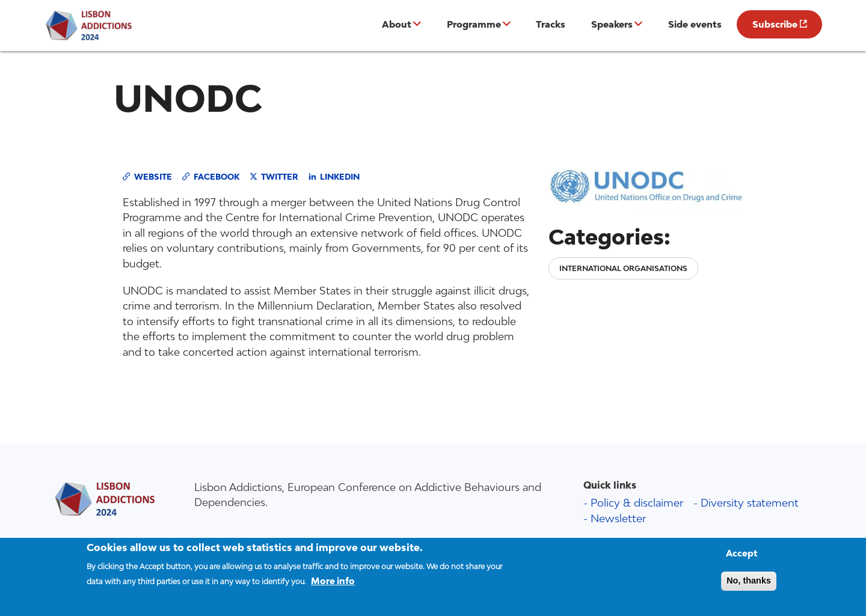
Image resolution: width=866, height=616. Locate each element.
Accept (742, 559)
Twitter (280, 177)
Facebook (216, 177)
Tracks (551, 24)
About (397, 24)
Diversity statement (750, 503)
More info (333, 586)
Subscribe (775, 24)
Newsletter (618, 518)
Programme (474, 24)
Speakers (612, 24)
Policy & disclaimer (637, 503)
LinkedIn (340, 177)
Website (153, 177)
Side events (695, 24)
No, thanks (749, 586)
